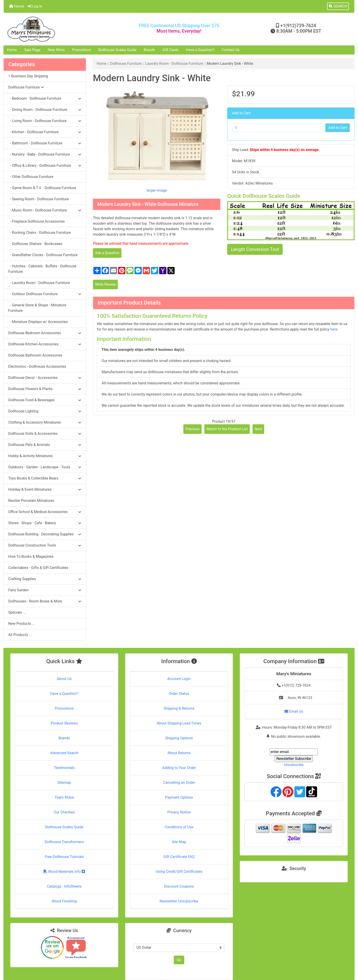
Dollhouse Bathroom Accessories (35, 355)
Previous (192, 429)
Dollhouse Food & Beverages (45, 400)
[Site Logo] (62, 29)
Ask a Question (107, 253)
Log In (35, 6)
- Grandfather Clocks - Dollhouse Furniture (43, 255)
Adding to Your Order (179, 768)
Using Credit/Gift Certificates (179, 872)
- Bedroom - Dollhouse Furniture (45, 98)
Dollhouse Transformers (64, 842)
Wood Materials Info (64, 872)
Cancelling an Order (179, 783)
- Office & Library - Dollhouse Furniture (45, 166)
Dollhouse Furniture (126, 64)
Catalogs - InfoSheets (64, 886)
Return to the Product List (227, 429)
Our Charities (64, 812)
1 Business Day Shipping (28, 76)
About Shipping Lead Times (179, 723)
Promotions (82, 50)
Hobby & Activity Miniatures (45, 456)
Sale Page (32, 50)
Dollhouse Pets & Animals (45, 445)
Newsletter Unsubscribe (179, 901)
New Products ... (22, 624)
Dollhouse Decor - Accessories (45, 378)
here (334, 329)
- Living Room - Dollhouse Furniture (45, 121)
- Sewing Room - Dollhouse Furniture (38, 199)
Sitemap (64, 783)
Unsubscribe (294, 765)
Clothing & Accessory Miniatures (45, 422)
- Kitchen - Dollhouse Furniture (45, 132)
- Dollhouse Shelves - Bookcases (35, 244)
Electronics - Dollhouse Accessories (37, 366)
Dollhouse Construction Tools (45, 545)
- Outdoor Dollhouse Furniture (45, 294)
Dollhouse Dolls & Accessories (45, 434)
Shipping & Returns (179, 708)
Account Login (179, 679)
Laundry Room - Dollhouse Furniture (174, 64)
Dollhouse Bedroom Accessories (45, 333)
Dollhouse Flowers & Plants (45, 389)
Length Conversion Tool (255, 249)
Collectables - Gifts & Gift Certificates (38, 568)
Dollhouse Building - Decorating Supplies (45, 534)
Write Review (105, 284)
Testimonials (64, 768)
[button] (338, 6)
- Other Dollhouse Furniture (31, 177)
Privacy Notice (179, 812)
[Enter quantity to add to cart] (279, 128)
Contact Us (231, 50)
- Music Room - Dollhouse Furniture (45, 210)
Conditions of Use (179, 827)
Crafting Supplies (45, 579)
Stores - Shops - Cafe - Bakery (45, 523)
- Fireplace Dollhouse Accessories (36, 221)
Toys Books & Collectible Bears (45, 478)
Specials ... (17, 612)
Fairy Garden (45, 590)
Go (179, 960)
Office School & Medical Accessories (45, 512)
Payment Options (179, 797)
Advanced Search (64, 753)
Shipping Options (179, 738)
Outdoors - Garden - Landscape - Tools (45, 467)
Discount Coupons (179, 886)
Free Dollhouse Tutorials (64, 857)
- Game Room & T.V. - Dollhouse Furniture (42, 188)
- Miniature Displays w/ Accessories (38, 322)
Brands (150, 50)
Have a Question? (200, 50)
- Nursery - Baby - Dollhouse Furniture (45, 154)
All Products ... (20, 635)
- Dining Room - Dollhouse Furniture (45, 110)
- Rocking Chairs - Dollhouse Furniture (39, 233)
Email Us (294, 711)
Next (258, 429)
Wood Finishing (64, 901)
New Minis (56, 50)
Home (17, 6)
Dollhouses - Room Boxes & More (45, 601)
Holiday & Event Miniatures (45, 489)
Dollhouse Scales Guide (117, 50)
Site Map (179, 842)
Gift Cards (171, 50)
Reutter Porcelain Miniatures (31, 501)
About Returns (179, 753)
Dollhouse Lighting (45, 411)
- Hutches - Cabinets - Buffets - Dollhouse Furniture (42, 269)
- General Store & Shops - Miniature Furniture (37, 308)
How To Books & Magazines (31, 556)
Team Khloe (64, 797)
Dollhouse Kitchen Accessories (45, 344)
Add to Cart (338, 128)
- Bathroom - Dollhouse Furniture (45, 143)
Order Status (179, 694)
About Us (64, 679)
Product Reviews (64, 723)
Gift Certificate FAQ (179, 857)
